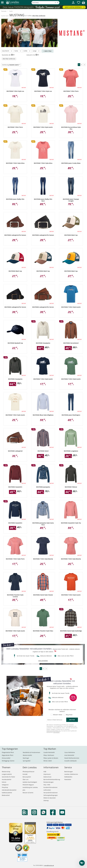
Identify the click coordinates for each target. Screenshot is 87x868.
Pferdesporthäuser (29, 772)
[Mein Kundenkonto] (73, 4)
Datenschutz (47, 777)
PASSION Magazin (28, 785)
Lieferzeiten (47, 790)
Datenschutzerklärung (54, 731)
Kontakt (25, 774)
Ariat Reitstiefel (69, 755)
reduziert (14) (31, 55)
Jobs (24, 790)
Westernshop (6, 772)
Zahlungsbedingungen (51, 795)
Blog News (69, 715)
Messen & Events (28, 793)
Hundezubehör (7, 779)
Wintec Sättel (48, 761)
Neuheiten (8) (6, 55)
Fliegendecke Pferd (8, 752)
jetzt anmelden (43, 661)
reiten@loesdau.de (49, 865)
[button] (2, 3)
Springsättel (27, 761)
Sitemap (46, 801)
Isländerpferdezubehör (9, 790)
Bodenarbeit (6, 795)
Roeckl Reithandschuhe (72, 758)
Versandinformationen (51, 793)
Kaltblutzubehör (7, 793)
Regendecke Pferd (8, 755)
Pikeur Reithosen (49, 755)
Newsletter (68, 779)
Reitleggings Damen (8, 761)
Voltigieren (5, 785)
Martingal (26, 758)
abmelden (56, 732)
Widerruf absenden (50, 798)
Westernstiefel (27, 755)
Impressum (47, 774)
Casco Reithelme (70, 752)
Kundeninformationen (50, 787)
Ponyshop (5, 787)
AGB (45, 772)
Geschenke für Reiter (8, 777)
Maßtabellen (68, 777)
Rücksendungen (49, 782)
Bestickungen (69, 772)
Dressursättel (6, 758)
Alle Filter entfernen (39, 16)
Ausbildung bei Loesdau (30, 787)
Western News (58, 715)
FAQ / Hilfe (47, 785)
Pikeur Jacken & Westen (51, 758)
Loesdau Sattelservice (71, 774)
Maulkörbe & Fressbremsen (31, 752)
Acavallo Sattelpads (71, 761)
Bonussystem (27, 777)
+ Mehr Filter (48, 51)
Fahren (4, 782)
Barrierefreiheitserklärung (52, 779)
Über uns (26, 779)
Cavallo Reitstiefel (49, 752)
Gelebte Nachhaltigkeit (30, 782)
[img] (83, 3)
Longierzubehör (7, 774)
